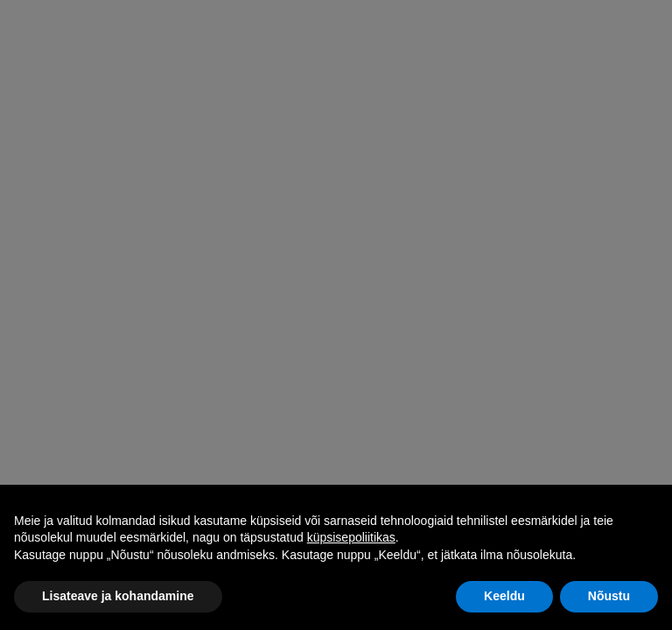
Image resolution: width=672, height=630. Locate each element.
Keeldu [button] (504, 596)
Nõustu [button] (609, 596)
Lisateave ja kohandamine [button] (118, 596)
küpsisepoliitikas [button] (351, 537)
